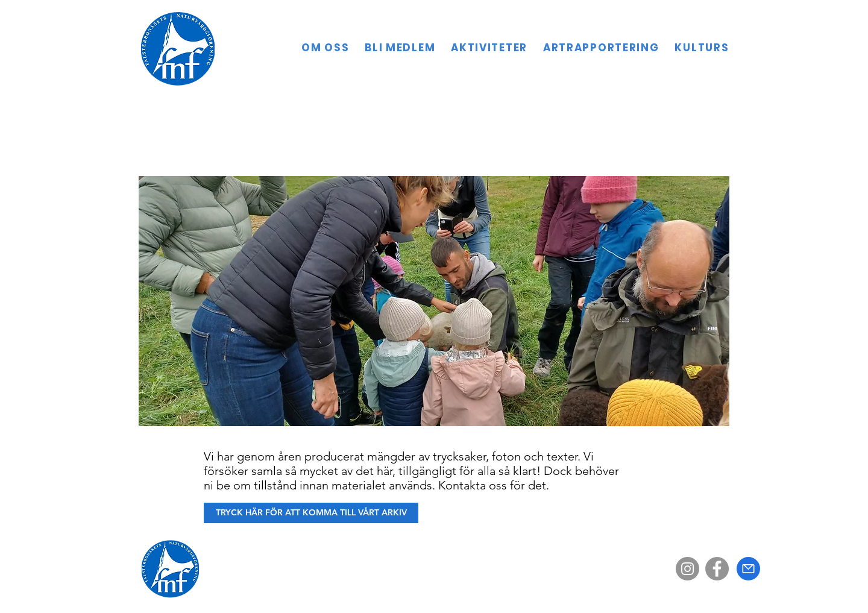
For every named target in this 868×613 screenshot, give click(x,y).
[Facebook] (717, 569)
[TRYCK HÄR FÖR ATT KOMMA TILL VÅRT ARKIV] (311, 513)
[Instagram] (687, 569)
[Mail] (748, 569)
